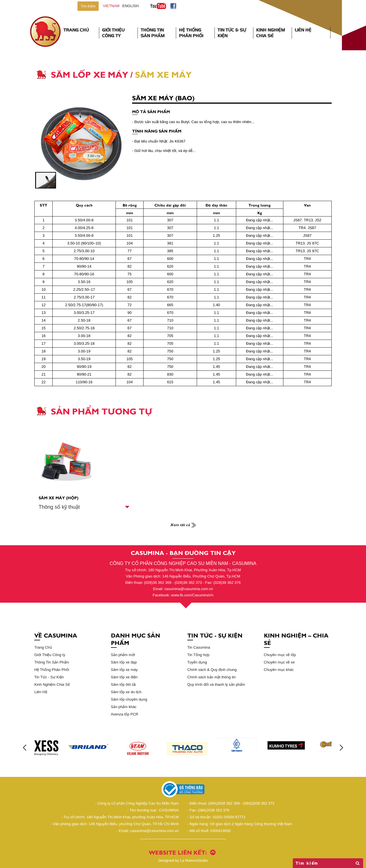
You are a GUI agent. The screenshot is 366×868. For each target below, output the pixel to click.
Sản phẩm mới (123, 655)
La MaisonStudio (183, 860)
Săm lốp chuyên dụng (129, 699)
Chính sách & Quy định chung (212, 670)
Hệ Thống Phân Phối (191, 33)
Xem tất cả (183, 524)
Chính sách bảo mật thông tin (211, 677)
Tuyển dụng (197, 662)
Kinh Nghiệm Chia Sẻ (271, 33)
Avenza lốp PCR (125, 714)
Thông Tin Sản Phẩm (153, 33)
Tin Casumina (199, 647)
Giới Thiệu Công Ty (113, 33)
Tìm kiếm (328, 863)
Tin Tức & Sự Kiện (232, 33)
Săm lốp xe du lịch (126, 692)
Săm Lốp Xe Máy (89, 74)
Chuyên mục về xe (279, 662)
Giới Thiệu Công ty (50, 655)
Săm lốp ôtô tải (123, 684)
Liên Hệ (303, 30)
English (131, 6)
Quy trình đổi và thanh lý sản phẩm (216, 684)
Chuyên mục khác (279, 670)
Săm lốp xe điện (124, 677)
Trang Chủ (76, 30)
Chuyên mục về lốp (280, 655)
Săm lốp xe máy (124, 670)
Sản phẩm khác (124, 707)
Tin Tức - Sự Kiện (49, 677)
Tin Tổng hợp (198, 655)
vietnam (111, 6)
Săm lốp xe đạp (124, 662)
